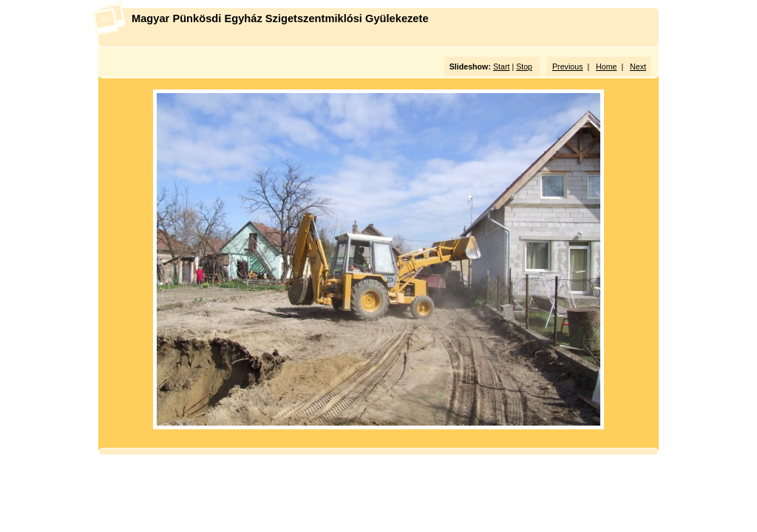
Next (638, 66)
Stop (524, 66)
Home (606, 66)
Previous (567, 66)
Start (502, 66)
